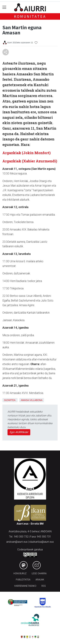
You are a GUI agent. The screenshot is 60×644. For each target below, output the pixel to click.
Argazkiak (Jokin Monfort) (26, 153)
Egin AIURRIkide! (19, 432)
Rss (44, 586)
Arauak (40, 580)
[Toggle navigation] (4, 7)
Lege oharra (39, 574)
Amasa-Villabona (32, 400)
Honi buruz (20, 574)
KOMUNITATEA (30, 16)
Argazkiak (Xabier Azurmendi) (30, 161)
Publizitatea (23, 580)
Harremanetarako (25, 586)
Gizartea (10, 400)
